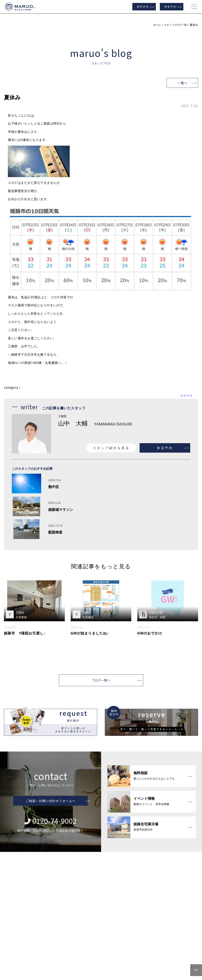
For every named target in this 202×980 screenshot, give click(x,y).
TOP (196, 970)
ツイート (186, 396)
